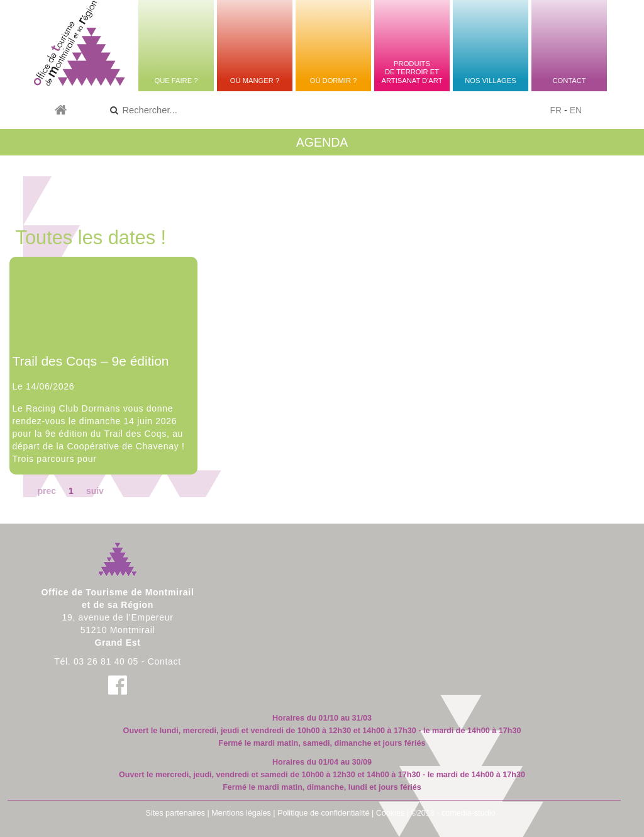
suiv (95, 491)
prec (47, 491)
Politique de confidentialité (323, 813)
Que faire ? (176, 81)
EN (576, 110)
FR (556, 110)
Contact (569, 81)
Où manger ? (255, 81)
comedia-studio (468, 813)
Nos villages (490, 81)
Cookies (391, 813)
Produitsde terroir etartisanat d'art (412, 72)
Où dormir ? (334, 81)
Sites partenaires (176, 813)
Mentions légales (241, 813)
